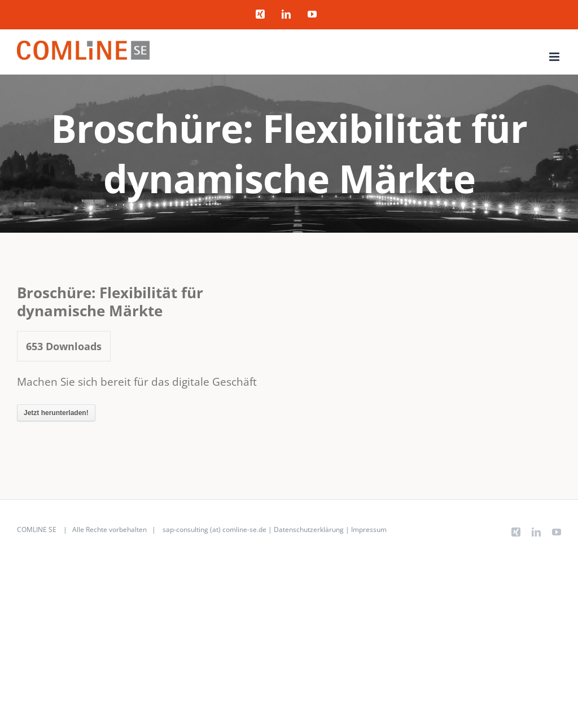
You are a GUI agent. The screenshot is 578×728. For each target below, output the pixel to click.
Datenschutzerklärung (309, 529)
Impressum (369, 529)
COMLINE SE (37, 529)
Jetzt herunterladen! (56, 413)
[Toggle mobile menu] (555, 57)
